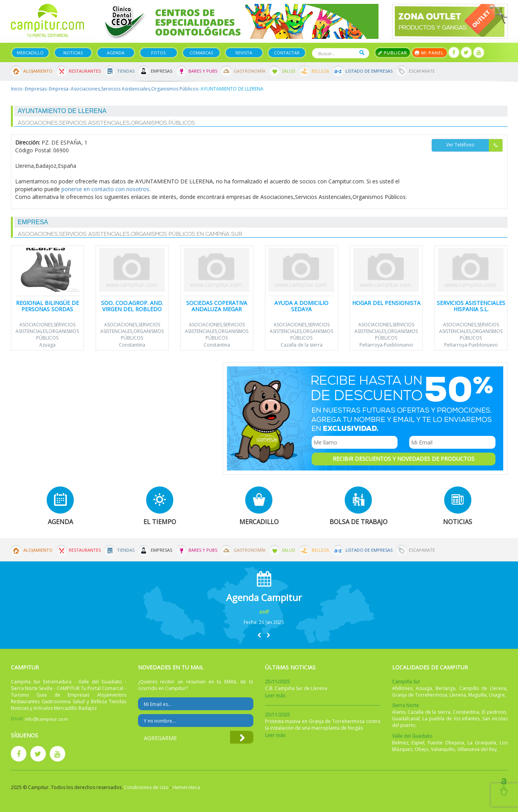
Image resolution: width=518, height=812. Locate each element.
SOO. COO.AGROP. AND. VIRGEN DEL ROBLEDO (132, 306)
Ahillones (402, 688)
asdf (264, 612)
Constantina (132, 345)
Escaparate (422, 71)
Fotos (158, 53)
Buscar (362, 53)
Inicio (17, 89)
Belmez (400, 743)
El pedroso (494, 712)
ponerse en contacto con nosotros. (106, 189)
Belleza (320, 71)
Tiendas (126, 71)
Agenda (116, 53)
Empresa (59, 89)
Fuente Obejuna (446, 743)
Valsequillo (443, 749)
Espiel (418, 743)
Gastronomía (249, 71)
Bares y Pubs (203, 71)
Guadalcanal (406, 719)
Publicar (393, 53)
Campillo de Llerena (483, 688)
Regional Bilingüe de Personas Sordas (47, 306)
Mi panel (430, 53)
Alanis (399, 712)
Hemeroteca (186, 787)
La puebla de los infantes (451, 719)
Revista (244, 53)
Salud (289, 71)
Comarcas (201, 53)
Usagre (497, 695)
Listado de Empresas (369, 71)
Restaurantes (85, 71)
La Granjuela (482, 743)
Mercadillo (30, 53)
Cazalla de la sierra (302, 345)
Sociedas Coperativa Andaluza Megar (217, 306)
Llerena (458, 695)
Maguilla (477, 695)
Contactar (287, 53)
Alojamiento (38, 71)
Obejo (422, 749)
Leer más (275, 696)
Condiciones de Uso (146, 787)
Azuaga (47, 345)
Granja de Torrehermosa (420, 695)
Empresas (161, 71)
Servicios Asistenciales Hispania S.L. (471, 306)
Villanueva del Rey (477, 749)
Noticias (73, 53)
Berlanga (446, 688)
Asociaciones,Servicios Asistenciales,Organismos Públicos (134, 89)
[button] (259, 635)
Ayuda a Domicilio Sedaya (301, 306)
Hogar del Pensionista (386, 303)
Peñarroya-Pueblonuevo (386, 345)
